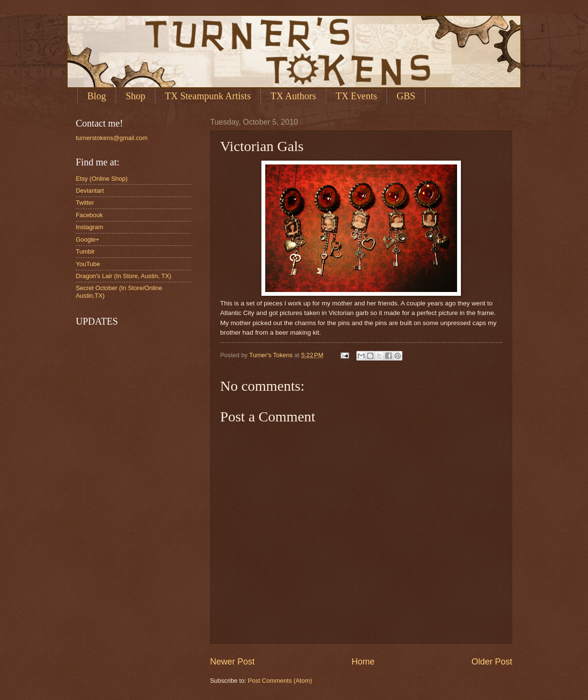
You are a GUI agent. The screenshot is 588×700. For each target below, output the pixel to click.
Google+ (88, 239)
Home (363, 662)
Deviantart (90, 191)
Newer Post (232, 662)
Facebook (89, 215)
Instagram (89, 227)
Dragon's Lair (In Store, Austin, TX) (123, 276)
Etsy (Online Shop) (102, 179)
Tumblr (85, 251)
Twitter (85, 203)
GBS (406, 96)
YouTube (88, 264)
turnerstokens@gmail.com (112, 138)
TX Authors (293, 96)
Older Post (492, 662)
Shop (135, 96)
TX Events (356, 96)
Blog (97, 96)
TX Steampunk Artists (208, 96)
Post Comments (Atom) (280, 681)
